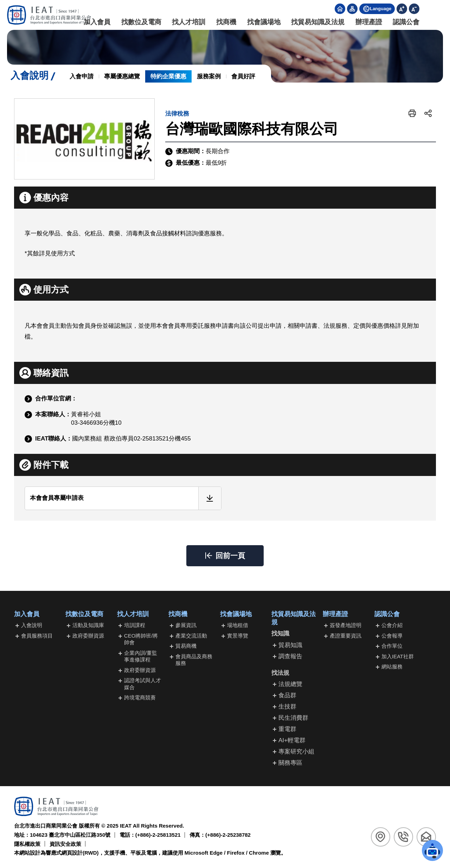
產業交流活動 (191, 636)
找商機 (225, 22)
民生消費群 (293, 718)
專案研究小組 (296, 752)
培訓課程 (135, 625)
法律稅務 (177, 114)
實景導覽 (238, 636)
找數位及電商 (140, 22)
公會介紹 (392, 625)
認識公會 (405, 22)
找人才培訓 (188, 22)
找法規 (280, 673)
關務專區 (290, 763)
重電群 (287, 729)
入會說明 (32, 625)
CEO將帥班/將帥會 (141, 639)
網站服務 (392, 667)
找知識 (280, 634)
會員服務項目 (37, 636)
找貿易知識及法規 (317, 22)
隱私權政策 (27, 844)
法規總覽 (290, 684)
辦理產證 (367, 22)
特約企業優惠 (168, 76)
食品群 (287, 695)
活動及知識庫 (88, 625)
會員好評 (243, 76)
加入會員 (96, 22)
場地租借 (238, 625)
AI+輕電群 (292, 740)
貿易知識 (290, 645)
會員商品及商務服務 (194, 660)
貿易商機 (186, 646)
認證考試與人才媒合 (143, 684)
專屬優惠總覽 (122, 76)
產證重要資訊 (346, 636)
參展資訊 (186, 625)
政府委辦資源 (88, 636)
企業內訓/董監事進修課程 (141, 656)
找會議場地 (262, 22)
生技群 (287, 707)
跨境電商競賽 (140, 697)
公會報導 (392, 636)
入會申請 (82, 76)
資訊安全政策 (65, 844)
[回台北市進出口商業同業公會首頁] (49, 15)
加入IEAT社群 (398, 656)
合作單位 (392, 646)
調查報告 (290, 656)
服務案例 (209, 76)
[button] (412, 113)
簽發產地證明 (346, 625)
